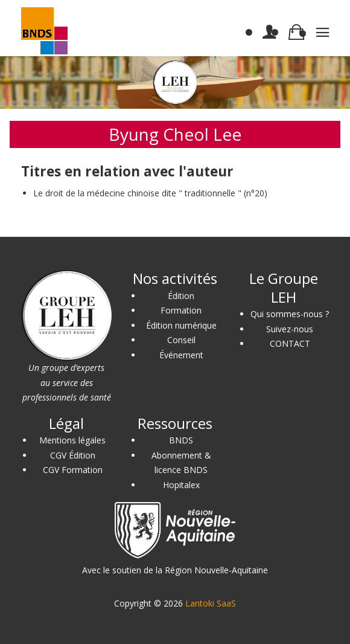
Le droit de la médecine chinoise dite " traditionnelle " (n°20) (150, 193)
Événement (181, 355)
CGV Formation (73, 470)
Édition (181, 296)
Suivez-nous (290, 329)
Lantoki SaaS (211, 603)
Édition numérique (181, 325)
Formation (181, 310)
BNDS (181, 440)
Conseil (181, 340)
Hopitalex (181, 485)
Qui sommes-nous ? (290, 314)
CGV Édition (73, 455)
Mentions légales (72, 440)
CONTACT (290, 343)
